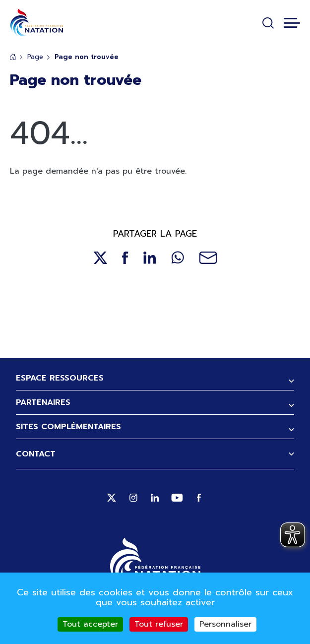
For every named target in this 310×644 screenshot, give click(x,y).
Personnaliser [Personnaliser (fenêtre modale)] (225, 624)
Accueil (13, 57)
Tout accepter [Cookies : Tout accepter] (90, 624)
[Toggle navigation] (292, 23)
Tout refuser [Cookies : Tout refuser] (159, 624)
